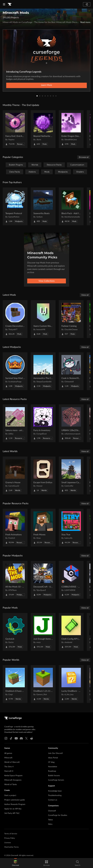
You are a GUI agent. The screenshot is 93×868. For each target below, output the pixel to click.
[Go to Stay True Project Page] (71, 528)
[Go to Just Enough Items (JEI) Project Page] (43, 632)
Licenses (8, 843)
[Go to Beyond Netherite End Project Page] (43, 129)
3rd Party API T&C (12, 813)
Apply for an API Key (13, 809)
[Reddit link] (32, 738)
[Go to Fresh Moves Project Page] (43, 528)
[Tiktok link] (11, 738)
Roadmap (52, 771)
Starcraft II (9, 771)
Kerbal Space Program (13, 776)
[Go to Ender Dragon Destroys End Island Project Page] (71, 129)
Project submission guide (15, 800)
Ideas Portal (53, 758)
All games (8, 753)
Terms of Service (11, 834)
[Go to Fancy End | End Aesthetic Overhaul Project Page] (15, 129)
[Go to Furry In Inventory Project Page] (43, 423)
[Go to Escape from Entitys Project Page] (43, 475)
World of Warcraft (12, 762)
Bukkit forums (54, 776)
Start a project (10, 795)
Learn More (46, 85)
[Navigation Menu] (4, 4)
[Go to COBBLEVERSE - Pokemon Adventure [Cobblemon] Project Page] (71, 580)
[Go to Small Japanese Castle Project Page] (71, 475)
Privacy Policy (10, 838)
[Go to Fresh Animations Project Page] (15, 528)
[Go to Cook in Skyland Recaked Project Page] (71, 371)
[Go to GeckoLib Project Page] (15, 632)
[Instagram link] (6, 738)
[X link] (26, 738)
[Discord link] (21, 738)
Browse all (84, 157)
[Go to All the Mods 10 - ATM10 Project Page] (15, 580)
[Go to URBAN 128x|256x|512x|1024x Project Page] (71, 423)
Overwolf (52, 811)
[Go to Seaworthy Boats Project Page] (43, 206)
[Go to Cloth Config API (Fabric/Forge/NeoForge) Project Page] (71, 632)
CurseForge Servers (56, 780)
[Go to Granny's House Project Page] (15, 475)
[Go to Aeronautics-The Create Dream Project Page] (43, 371)
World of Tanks (11, 785)
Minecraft (8, 758)
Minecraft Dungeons (13, 780)
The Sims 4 (9, 767)
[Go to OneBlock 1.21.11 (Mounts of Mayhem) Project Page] (43, 684)
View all (85, 295)
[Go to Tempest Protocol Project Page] (15, 206)
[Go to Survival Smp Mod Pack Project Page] (15, 371)
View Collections (47, 281)
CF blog (51, 762)
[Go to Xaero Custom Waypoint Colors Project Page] (43, 319)
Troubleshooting (55, 795)
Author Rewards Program (15, 804)
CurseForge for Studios (58, 815)
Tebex (50, 820)
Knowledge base (55, 791)
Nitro (50, 824)
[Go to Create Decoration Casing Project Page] (15, 319)
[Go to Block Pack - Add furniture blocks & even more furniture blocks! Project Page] (71, 206)
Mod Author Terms (12, 847)
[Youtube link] (16, 738)
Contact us (53, 800)
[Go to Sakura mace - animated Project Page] (15, 423)
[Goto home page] (10, 4)
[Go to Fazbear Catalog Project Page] (71, 319)
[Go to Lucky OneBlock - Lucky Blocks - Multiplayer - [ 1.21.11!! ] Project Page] (71, 684)
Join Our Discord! (55, 753)
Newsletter (53, 767)
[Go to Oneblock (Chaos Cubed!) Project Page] (15, 684)
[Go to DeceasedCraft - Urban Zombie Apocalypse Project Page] (43, 580)
